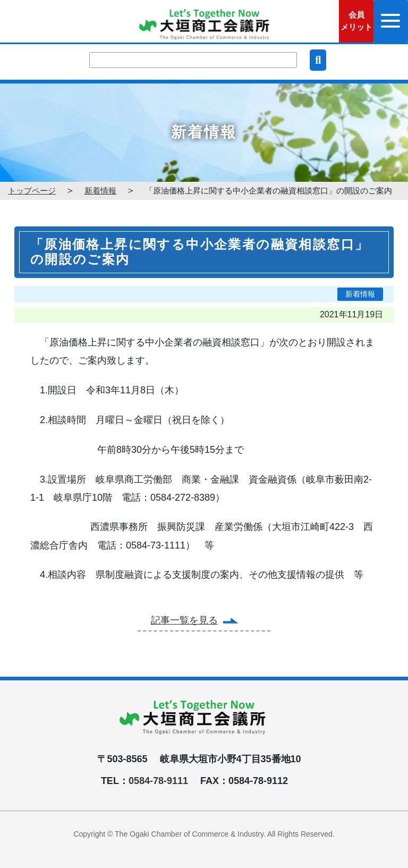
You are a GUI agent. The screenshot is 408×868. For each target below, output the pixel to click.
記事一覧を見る (184, 620)
